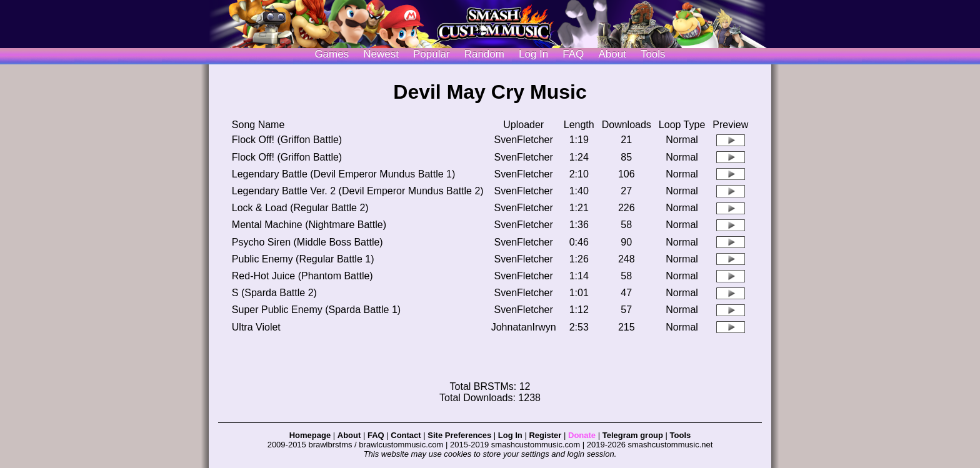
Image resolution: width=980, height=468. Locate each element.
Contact (406, 435)
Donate (582, 435)
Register (545, 435)
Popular (432, 54)
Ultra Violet (256, 327)
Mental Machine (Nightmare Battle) (309, 225)
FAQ (573, 54)
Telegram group (633, 435)
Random (484, 54)
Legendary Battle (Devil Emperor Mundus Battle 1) (344, 174)
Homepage (310, 435)
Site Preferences (459, 435)
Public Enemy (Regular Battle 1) (303, 259)
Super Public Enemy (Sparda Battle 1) (316, 310)
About (612, 54)
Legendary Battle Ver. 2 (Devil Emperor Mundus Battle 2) (358, 191)
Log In (510, 435)
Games (332, 54)
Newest (381, 54)
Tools (653, 54)
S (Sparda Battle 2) (274, 293)
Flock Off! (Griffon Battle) (287, 140)
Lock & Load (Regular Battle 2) (300, 208)
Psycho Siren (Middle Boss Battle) (307, 242)
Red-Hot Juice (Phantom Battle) (302, 276)
